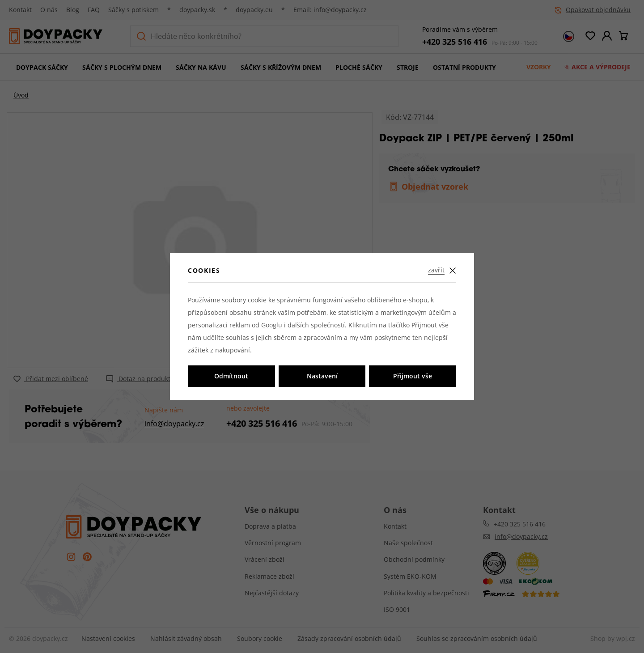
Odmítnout (231, 376)
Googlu (272, 325)
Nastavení (322, 376)
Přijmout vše (413, 376)
